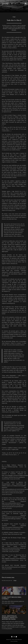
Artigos (14, 17)
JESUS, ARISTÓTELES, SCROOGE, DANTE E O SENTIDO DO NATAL (10, 618)
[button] (26, 3)
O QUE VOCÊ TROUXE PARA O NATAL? (12, 598)
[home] (6, 3)
